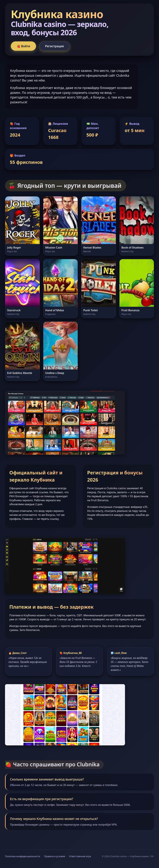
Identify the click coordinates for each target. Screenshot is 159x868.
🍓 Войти (23, 46)
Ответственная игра (80, 856)
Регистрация (54, 46)
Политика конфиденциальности (23, 856)
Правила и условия (54, 856)
